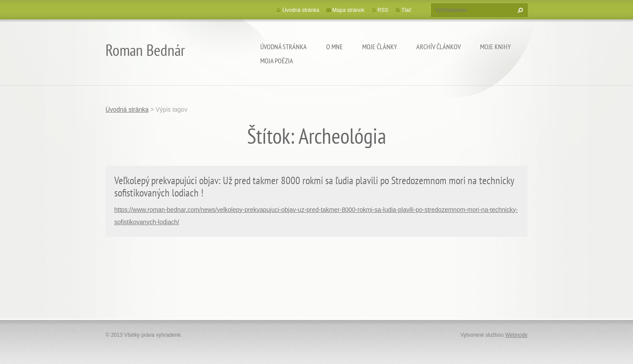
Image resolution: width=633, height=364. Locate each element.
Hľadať (519, 10)
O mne (335, 47)
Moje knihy (495, 47)
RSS (383, 10)
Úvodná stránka (284, 47)
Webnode (516, 335)
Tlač (406, 10)
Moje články (380, 47)
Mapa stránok (348, 10)
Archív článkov (438, 47)
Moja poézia (277, 61)
